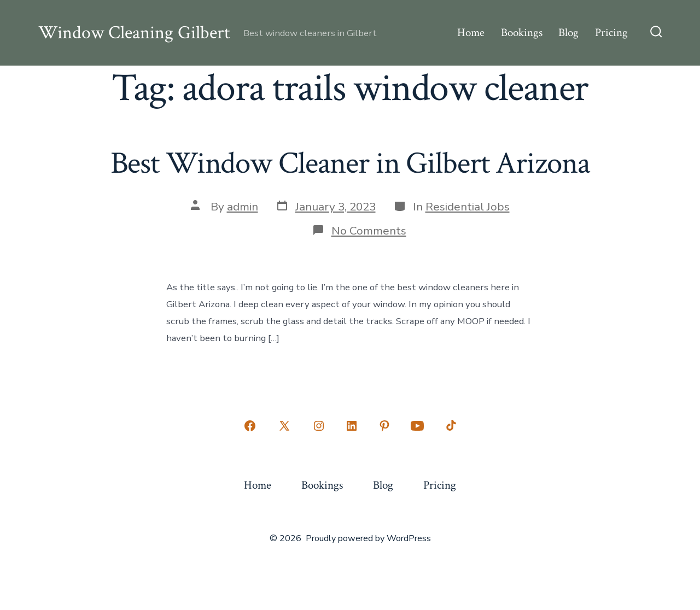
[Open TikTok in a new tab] (450, 426)
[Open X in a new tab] (284, 426)
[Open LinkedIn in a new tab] (352, 426)
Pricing (611, 33)
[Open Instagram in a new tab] (319, 426)
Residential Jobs (468, 207)
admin (243, 207)
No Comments (369, 231)
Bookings (522, 33)
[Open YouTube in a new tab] (417, 426)
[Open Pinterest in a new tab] (384, 426)
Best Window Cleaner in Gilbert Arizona (350, 163)
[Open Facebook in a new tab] (250, 426)
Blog (568, 33)
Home (471, 33)
